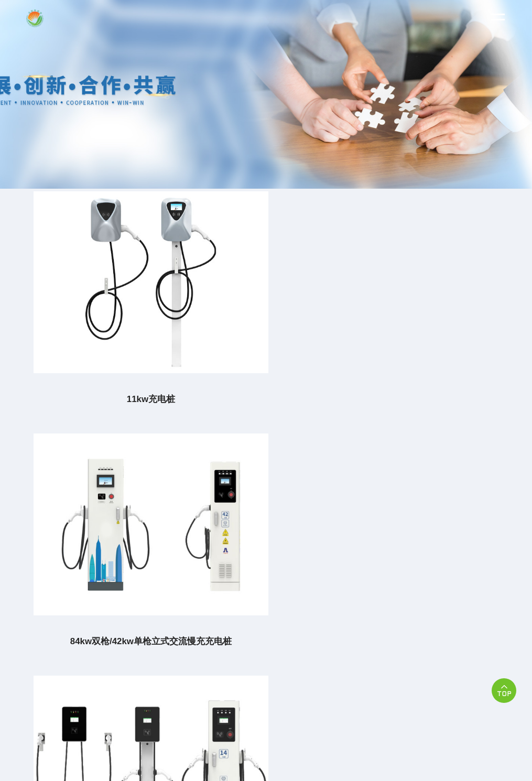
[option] (266, 94)
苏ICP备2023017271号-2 (369, 669)
